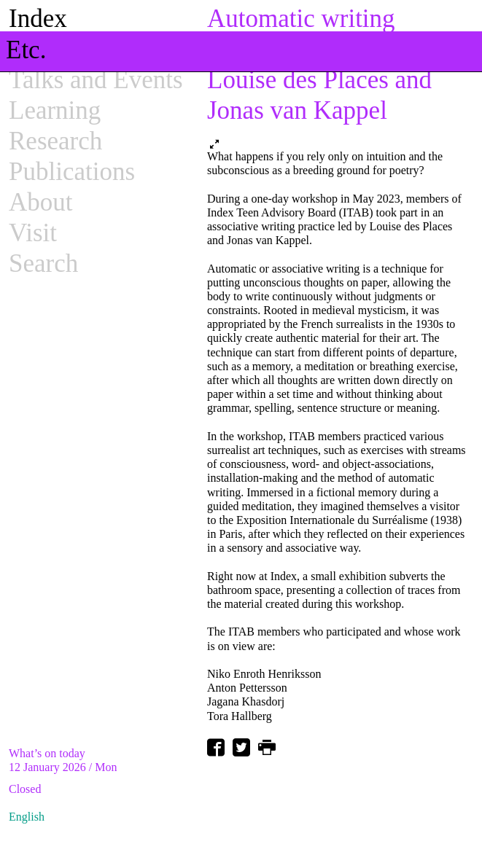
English (27, 817)
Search (43, 263)
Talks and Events (96, 80)
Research (55, 141)
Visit (33, 233)
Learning (55, 110)
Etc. (26, 50)
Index (38, 19)
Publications (72, 172)
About (41, 202)
